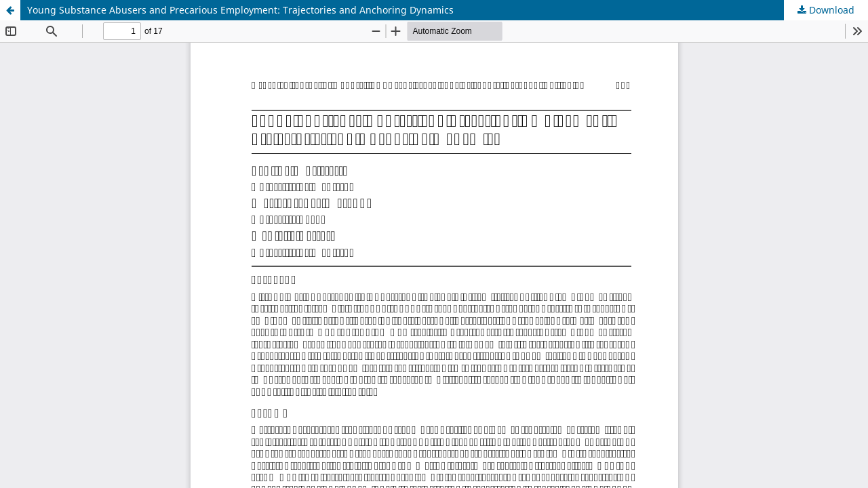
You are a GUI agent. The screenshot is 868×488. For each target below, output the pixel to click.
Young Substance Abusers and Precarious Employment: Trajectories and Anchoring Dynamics (240, 10)
